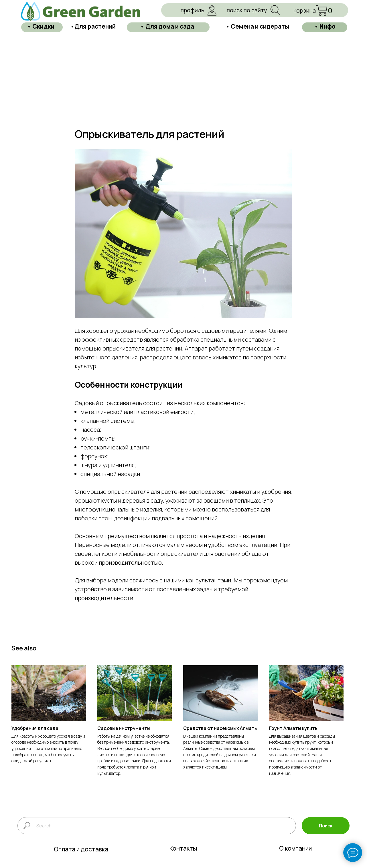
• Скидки (41, 23)
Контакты (183, 859)
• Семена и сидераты (257, 23)
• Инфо (325, 23)
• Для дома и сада (167, 23)
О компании (295, 859)
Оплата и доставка (81, 860)
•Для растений (93, 23)
